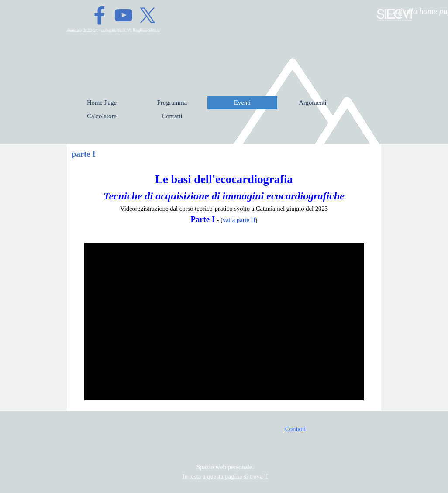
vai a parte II (239, 220)
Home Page (102, 103)
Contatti (295, 429)
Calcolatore (102, 116)
